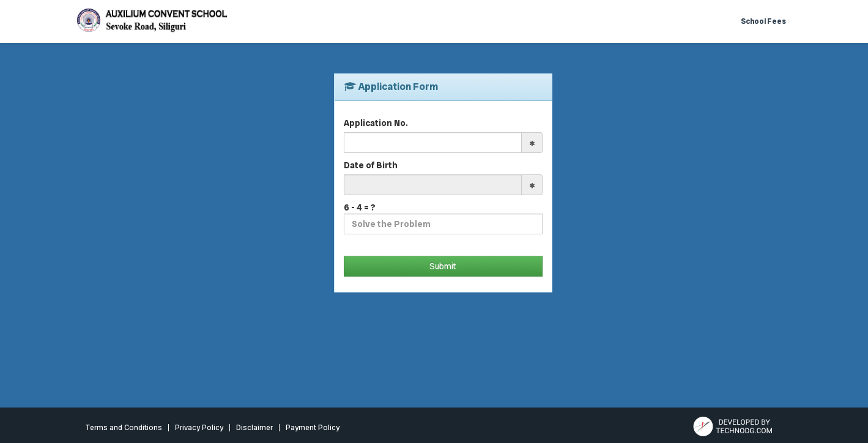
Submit (443, 266)
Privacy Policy (199, 428)
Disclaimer (254, 428)
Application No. (376, 123)
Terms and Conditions (124, 428)
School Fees (763, 21)
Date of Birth (371, 165)
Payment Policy (313, 428)
